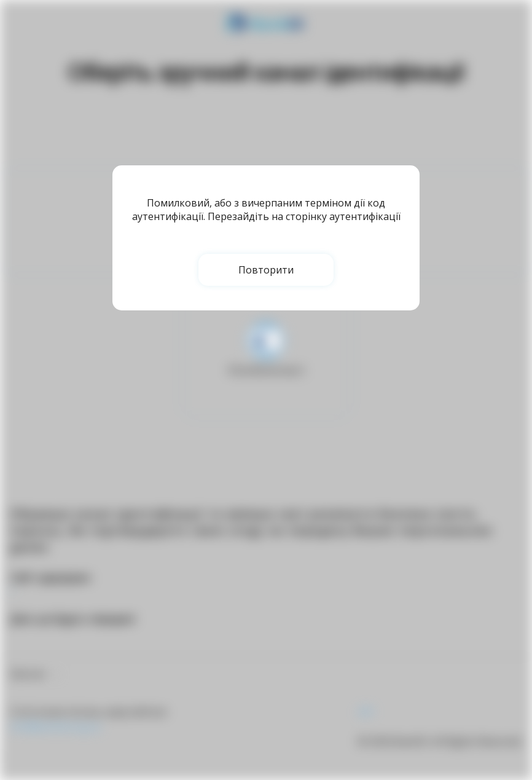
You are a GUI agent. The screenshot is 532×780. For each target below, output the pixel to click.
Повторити (266, 270)
